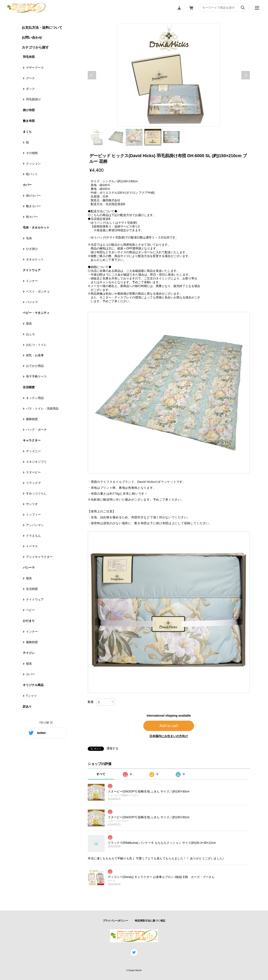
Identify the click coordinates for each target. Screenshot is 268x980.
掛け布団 (29, 110)
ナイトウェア (32, 270)
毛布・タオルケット (36, 227)
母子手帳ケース (36, 376)
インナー (32, 281)
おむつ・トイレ (36, 345)
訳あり (27, 706)
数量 (91, 702)
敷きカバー (33, 206)
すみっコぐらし (36, 493)
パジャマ (32, 302)
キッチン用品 (35, 398)
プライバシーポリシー (115, 921)
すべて (101, 774)
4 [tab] (153, 137)
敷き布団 (29, 121)
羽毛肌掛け (33, 99)
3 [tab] (134, 137)
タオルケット (35, 259)
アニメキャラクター (39, 557)
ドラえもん (33, 536)
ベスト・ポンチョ (38, 291)
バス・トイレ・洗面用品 (42, 408)
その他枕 (32, 153)
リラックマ (33, 483)
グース (30, 78)
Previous (92, 75)
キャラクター (32, 440)
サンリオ (32, 504)
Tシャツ (31, 696)
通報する (112, 748)
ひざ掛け (32, 249)
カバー (27, 185)
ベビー (30, 610)
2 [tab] (116, 137)
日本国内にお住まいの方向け (169, 736)
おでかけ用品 (35, 366)
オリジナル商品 (33, 685)
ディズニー (33, 451)
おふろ (30, 334)
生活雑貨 (29, 387)
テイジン (29, 653)
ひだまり (29, 621)
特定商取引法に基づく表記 (150, 921)
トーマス (32, 546)
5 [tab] (171, 137)
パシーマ (29, 568)
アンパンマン (35, 525)
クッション (33, 163)
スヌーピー (33, 472)
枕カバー (32, 217)
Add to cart (169, 726)
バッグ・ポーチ (36, 430)
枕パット (32, 174)
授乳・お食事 (35, 355)
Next (246, 75)
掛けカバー (33, 196)
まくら (27, 132)
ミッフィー (33, 514)
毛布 (29, 238)
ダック (30, 89)
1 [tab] (97, 137)
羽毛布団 (29, 57)
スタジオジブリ (36, 462)
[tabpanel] (169, 75)
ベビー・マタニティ (36, 313)
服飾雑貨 (32, 419)
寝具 (29, 324)
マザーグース (35, 68)
